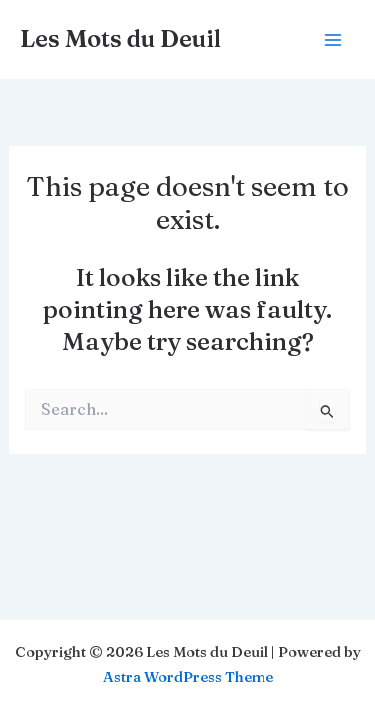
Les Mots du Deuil (120, 38)
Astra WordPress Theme (188, 677)
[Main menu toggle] (332, 39)
